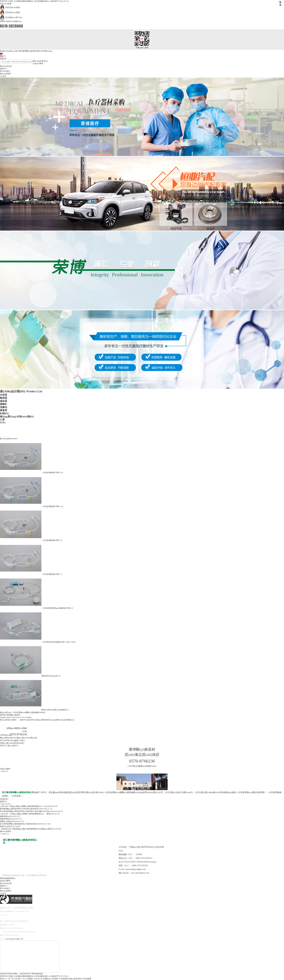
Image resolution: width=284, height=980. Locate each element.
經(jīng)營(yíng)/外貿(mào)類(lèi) (17, 417)
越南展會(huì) (5, 816)
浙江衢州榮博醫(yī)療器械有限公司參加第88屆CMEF (21, 824)
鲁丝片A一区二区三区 (9, 979)
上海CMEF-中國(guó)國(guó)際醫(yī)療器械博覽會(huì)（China (24, 806)
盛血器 (4, 401)
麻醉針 (4, 404)
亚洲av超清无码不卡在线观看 (80, 979)
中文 (2, 54)
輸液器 (4, 398)
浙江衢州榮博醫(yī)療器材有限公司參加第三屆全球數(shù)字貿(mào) (27, 811)
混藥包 (4, 407)
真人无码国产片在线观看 (58, 979)
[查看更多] (4, 799)
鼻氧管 (4, 410)
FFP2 (3, 423)
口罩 (2, 420)
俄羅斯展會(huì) (6, 819)
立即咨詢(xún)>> (7, 735)
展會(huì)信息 (5, 826)
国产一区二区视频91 (26, 979)
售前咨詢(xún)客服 (10, 7)
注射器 (4, 395)
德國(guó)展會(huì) (7, 821)
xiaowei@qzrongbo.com (135, 869)
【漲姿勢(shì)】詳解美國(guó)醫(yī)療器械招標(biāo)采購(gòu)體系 (26, 829)
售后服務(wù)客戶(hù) (11, 17)
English (3, 56)
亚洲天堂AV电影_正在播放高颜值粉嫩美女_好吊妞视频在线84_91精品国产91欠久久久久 (34, 1)
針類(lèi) (4, 413)
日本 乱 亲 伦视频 (41, 979)
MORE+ (15, 439)
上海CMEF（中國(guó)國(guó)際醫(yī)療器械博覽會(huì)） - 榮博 (25, 814)
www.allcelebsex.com (140, 873)
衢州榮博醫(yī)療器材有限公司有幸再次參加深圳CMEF (21, 809)
